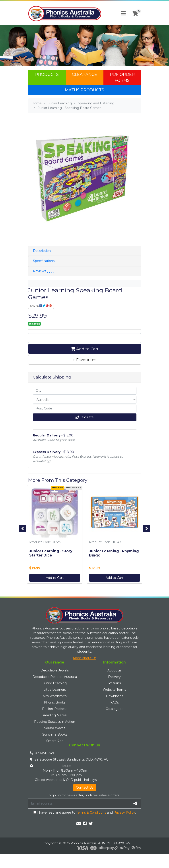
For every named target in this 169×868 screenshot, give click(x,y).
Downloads (115, 696)
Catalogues (114, 709)
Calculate (85, 417)
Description (42, 251)
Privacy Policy (124, 813)
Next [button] (147, 528)
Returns (115, 683)
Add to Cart (85, 349)
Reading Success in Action (55, 722)
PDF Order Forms (122, 77)
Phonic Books (55, 702)
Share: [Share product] (41, 306)
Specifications (44, 261)
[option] (55, 535)
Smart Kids (55, 741)
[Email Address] (79, 803)
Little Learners (55, 690)
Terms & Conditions (91, 813)
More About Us (85, 658)
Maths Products (84, 90)
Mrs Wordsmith (55, 696)
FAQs (115, 702)
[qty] (85, 391)
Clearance (84, 75)
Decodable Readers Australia (55, 677)
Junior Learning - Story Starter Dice (51, 553)
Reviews (44, 271)
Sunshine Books (55, 734)
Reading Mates (55, 715)
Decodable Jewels (55, 670)
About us (114, 670)
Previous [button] (23, 528)
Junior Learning (55, 683)
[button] (85, 360)
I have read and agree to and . (85, 813)
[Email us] (79, 824)
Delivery (114, 677)
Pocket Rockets (55, 709)
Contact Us (85, 788)
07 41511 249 (44, 753)
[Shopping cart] (135, 13)
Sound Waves (55, 728)
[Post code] (85, 408)
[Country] (85, 400)
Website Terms (114, 690)
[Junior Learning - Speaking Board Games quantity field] (85, 338)
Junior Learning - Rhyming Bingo (114, 553)
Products (47, 75)
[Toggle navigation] (123, 13)
